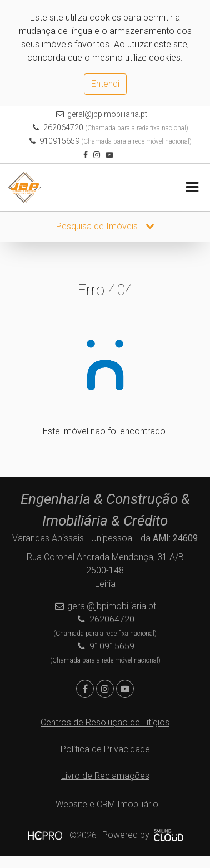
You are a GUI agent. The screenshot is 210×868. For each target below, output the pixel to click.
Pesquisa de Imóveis (105, 226)
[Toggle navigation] (192, 187)
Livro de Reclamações (105, 776)
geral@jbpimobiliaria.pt (107, 114)
